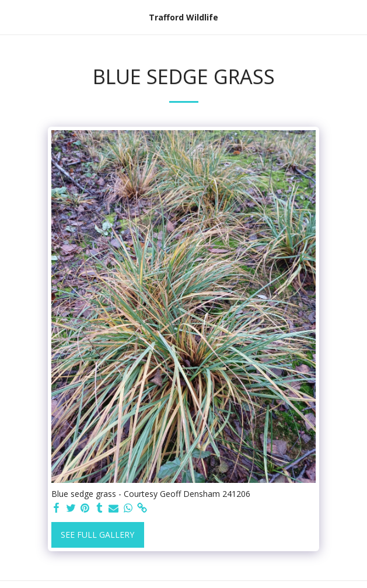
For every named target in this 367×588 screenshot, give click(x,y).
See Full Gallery (97, 535)
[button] (13, 17)
